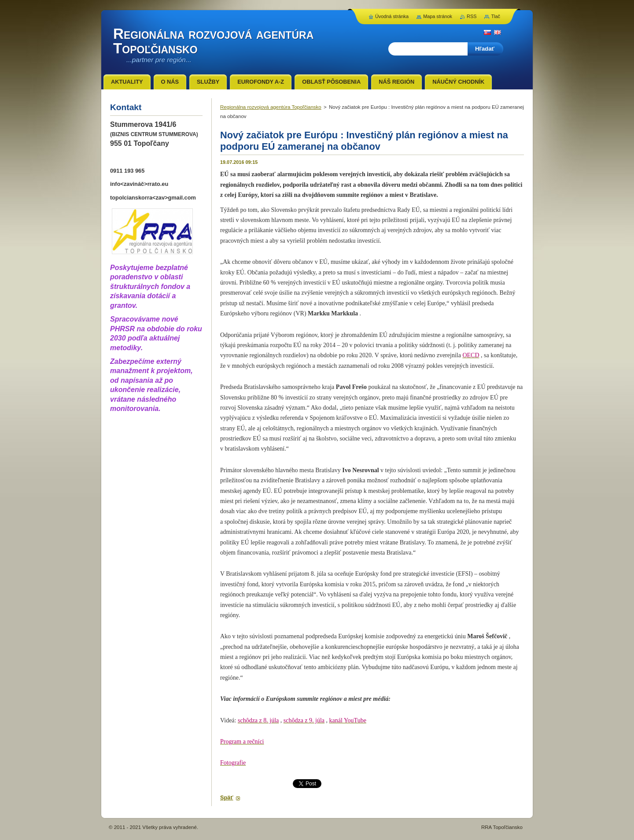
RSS (472, 16)
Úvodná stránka (392, 16)
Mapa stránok (438, 16)
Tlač (496, 16)
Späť (227, 797)
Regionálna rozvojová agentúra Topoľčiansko (271, 107)
